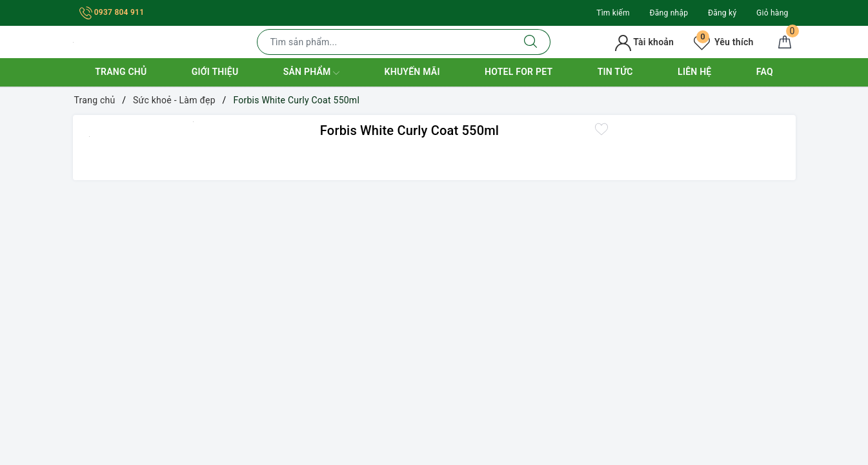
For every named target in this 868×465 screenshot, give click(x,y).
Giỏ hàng (772, 13)
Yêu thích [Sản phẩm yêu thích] (723, 42)
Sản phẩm (312, 73)
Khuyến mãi (412, 72)
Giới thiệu (215, 72)
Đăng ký (722, 13)
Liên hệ (694, 72)
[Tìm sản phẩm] (384, 42)
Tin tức (615, 72)
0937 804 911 (112, 12)
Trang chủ (121, 72)
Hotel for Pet (519, 72)
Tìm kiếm (613, 13)
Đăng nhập (669, 13)
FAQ (765, 72)
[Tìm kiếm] (531, 42)
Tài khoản (644, 42)
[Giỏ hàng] (785, 42)
